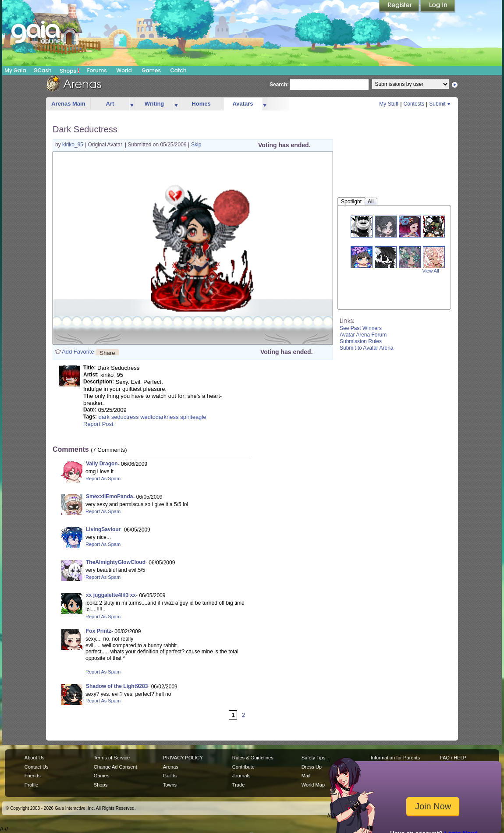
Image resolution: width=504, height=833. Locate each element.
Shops (70, 71)
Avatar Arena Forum (363, 335)
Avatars (243, 104)
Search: (279, 85)
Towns (170, 785)
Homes (201, 104)
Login (438, 7)
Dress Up (312, 767)
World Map (313, 785)
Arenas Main (68, 104)
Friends (33, 776)
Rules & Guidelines (253, 758)
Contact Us (37, 767)
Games (151, 70)
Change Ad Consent (115, 767)
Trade (238, 785)
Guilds (170, 776)
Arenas (171, 767)
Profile (31, 785)
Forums (97, 70)
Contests (414, 104)
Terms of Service (112, 758)
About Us (34, 758)
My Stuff (389, 104)
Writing (154, 104)
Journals (241, 776)
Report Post (98, 424)
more (132, 104)
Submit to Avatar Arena (367, 348)
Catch (179, 70)
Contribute (243, 767)
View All (431, 271)
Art (110, 104)
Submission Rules (361, 341)
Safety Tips (314, 758)
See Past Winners (361, 328)
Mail (306, 776)
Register (400, 7)
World (124, 70)
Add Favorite (78, 352)
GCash (43, 70)
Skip (196, 145)
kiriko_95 (73, 145)
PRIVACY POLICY (183, 758)
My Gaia (15, 70)
